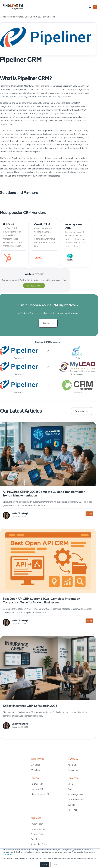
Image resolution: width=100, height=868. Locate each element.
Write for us (36, 768)
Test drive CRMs (38, 788)
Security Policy (38, 833)
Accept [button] (44, 865)
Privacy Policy (7, 855)
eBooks (71, 803)
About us (72, 763)
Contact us (48, 323)
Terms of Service (38, 827)
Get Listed (35, 763)
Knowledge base (75, 793)
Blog (70, 788)
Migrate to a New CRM (41, 793)
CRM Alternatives (76, 798)
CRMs (70, 782)
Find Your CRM (37, 782)
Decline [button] (55, 865)
